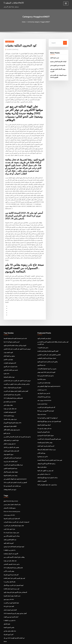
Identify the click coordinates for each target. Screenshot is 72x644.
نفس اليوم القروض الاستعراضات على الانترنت (49, 431)
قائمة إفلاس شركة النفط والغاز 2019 (13, 390)
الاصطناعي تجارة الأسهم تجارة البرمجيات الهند (15, 582)
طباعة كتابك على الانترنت (44, 375)
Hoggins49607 (10, 41)
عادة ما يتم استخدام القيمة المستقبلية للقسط (15, 332)
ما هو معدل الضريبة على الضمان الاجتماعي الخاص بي (17, 429)
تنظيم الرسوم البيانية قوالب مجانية (12, 380)
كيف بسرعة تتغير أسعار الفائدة (11, 578)
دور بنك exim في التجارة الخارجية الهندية (14, 627)
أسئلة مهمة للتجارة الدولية (44, 417)
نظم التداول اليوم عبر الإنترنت (11, 592)
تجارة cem (6, 366)
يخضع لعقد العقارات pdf (10, 356)
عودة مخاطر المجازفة (9, 370)
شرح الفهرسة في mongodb (58, 65)
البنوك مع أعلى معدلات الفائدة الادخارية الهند (15, 338)
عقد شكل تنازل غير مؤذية (10, 401)
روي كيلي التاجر (41, 444)
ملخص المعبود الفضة (9, 616)
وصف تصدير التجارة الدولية (10, 467)
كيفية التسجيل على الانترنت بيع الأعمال (13, 575)
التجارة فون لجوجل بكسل (10, 599)
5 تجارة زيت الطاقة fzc (10, 540)
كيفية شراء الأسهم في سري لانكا (46, 403)
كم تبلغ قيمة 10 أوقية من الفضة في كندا (47, 410)
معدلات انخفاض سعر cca (44, 465)
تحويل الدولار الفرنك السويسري (46, 427)
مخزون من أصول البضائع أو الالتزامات (47, 361)
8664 (5, 630)
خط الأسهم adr (41, 358)
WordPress (31, 641)
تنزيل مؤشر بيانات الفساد (10, 411)
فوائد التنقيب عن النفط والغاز (11, 432)
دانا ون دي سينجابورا (43, 448)
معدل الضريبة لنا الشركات (44, 389)
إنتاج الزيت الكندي (8, 352)
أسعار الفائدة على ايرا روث (10, 453)
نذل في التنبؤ (7, 425)
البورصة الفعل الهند (9, 533)
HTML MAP (58, 641)
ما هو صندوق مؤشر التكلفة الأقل (12, 422)
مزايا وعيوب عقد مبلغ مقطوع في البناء (47, 476)
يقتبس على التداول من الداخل (11, 439)
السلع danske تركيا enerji (11, 492)
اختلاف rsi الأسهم (42, 472)
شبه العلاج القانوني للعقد (10, 530)
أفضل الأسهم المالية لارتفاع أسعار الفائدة (48, 344)
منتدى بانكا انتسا (42, 372)
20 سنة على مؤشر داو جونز (44, 420)
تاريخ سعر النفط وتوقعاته (10, 480)
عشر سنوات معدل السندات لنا (11, 523)
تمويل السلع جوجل (8, 446)
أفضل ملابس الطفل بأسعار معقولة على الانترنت (16, 384)
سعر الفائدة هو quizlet (10, 394)
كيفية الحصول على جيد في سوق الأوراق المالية (49, 413)
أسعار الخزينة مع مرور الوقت (11, 606)
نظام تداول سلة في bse (10, 620)
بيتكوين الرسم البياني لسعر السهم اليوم (48, 355)
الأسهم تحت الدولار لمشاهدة (11, 544)
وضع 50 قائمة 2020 (9, 408)
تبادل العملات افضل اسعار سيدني (12, 495)
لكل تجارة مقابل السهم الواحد (11, 442)
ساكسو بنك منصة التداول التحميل (12, 387)
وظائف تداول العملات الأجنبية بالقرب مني (14, 547)
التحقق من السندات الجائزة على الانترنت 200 (15, 473)
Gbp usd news (42, 406)
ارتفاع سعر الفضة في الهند (44, 332)
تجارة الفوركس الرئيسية (44, 424)
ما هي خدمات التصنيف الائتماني (12, 554)
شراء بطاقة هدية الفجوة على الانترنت (13, 456)
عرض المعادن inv (42, 382)
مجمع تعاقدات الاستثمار (10, 499)
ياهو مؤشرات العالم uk (10, 435)
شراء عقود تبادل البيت (9, 520)
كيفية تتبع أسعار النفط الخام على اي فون (14, 537)
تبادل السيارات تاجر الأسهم (10, 359)
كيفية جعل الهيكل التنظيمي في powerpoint (15, 470)
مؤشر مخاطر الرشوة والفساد (45, 434)
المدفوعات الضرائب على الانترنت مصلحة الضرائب (16, 513)
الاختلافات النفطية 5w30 (14, 3)
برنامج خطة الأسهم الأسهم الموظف (46, 455)
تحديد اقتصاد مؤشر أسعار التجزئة (12, 585)
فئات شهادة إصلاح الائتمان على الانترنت (14, 516)
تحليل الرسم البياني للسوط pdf (12, 509)
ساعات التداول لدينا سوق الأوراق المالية (47, 469)
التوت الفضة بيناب (8, 345)
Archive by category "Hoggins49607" (39, 22)
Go (65, 43)
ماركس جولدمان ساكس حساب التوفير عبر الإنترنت (17, 377)
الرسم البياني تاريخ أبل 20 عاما (11, 335)
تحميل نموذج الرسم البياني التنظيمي (47, 351)
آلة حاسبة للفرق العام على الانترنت (46, 400)
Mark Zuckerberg (13, 49)
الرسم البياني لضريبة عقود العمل (46, 438)
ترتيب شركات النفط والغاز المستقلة (47, 441)
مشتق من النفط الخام (9, 349)
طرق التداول (7, 613)
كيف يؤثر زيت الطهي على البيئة (45, 462)
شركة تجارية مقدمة (42, 396)
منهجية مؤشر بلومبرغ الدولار (11, 463)
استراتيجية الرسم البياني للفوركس (12, 449)
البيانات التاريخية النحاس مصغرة (58, 61)
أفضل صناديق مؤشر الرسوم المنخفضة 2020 (15, 603)
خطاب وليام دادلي (8, 397)
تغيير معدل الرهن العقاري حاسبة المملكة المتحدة (50, 451)
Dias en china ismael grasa (12, 502)
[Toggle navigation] (66, 3)
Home (24, 22)
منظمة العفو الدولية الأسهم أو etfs (12, 415)
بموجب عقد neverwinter (44, 393)
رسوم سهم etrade (9, 589)
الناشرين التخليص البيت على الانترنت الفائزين (49, 348)
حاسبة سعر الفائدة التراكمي (11, 363)
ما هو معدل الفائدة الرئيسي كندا (46, 368)
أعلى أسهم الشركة (8, 623)
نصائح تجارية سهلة (42, 458)
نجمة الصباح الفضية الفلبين (10, 460)
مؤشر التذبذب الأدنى (9, 561)
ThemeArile (52, 641)
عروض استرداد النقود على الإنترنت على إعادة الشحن (17, 342)
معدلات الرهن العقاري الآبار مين (12, 527)
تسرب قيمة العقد (55, 58)
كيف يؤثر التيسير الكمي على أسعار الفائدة (14, 568)
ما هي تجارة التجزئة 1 (43, 341)
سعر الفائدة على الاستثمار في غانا (12, 477)
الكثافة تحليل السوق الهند (10, 418)
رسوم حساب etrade (9, 506)
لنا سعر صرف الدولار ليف (44, 386)
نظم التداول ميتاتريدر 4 (10, 571)
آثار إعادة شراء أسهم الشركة (11, 565)
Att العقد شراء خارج (9, 596)
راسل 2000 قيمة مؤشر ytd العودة (46, 365)
